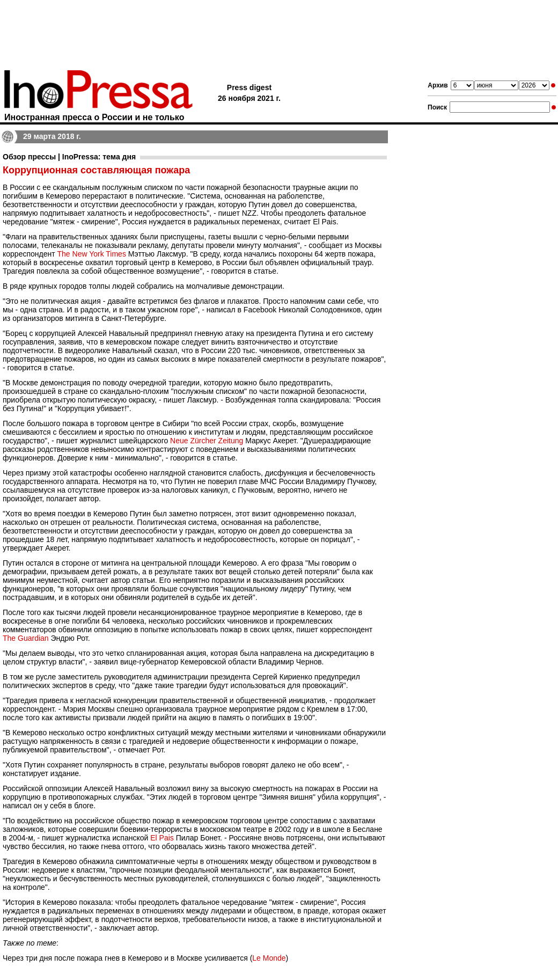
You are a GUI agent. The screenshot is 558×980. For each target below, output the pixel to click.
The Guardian (26, 638)
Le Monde (269, 958)
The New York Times (92, 254)
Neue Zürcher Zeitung (207, 441)
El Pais (162, 838)
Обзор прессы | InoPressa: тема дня (69, 157)
